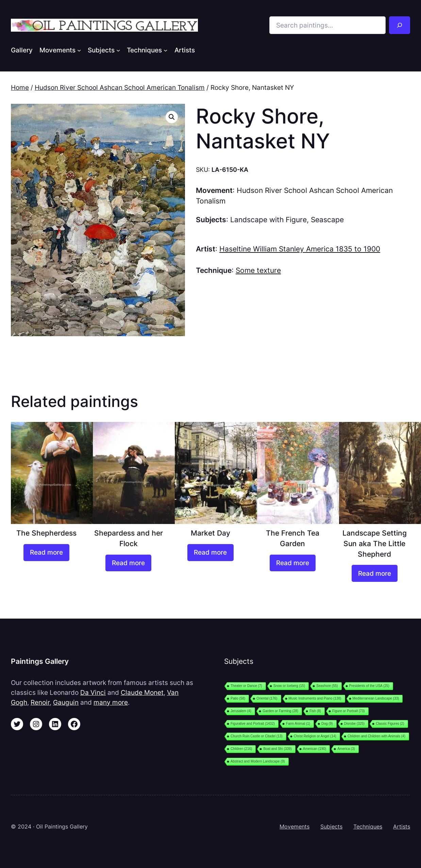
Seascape (327, 220)
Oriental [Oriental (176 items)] (267, 698)
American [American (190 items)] (315, 749)
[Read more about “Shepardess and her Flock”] (128, 563)
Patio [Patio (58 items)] (238, 698)
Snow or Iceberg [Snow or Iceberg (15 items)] (289, 686)
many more (111, 702)
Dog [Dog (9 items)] (327, 724)
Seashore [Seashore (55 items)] (327, 686)
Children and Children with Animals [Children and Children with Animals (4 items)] (376, 736)
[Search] (400, 25)
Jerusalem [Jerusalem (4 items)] (241, 711)
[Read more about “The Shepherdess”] (46, 553)
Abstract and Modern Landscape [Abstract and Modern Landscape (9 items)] (258, 761)
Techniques (368, 827)
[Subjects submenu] (118, 50)
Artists (402, 827)
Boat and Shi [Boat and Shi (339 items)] (277, 749)
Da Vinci (93, 692)
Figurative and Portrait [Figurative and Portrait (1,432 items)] (253, 724)
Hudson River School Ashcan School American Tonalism (120, 87)
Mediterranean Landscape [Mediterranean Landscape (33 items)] (376, 698)
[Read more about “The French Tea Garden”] (293, 563)
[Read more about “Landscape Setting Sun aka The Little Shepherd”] (375, 573)
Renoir (40, 702)
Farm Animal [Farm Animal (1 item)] (298, 724)
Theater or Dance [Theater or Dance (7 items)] (246, 686)
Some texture (258, 270)
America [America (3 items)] (346, 749)
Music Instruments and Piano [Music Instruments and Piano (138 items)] (315, 698)
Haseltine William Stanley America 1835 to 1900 (300, 249)
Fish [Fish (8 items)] (315, 711)
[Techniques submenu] (165, 50)
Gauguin (66, 702)
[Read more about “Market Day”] (210, 553)
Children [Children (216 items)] (241, 749)
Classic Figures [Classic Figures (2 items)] (390, 724)
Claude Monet (142, 692)
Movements (294, 827)
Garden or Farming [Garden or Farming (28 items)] (280, 711)
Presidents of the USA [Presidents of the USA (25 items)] (369, 686)
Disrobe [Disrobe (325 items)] (355, 724)
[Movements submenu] (79, 50)
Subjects (331, 827)
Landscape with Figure (268, 220)
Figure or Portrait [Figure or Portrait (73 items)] (349, 711)
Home (20, 87)
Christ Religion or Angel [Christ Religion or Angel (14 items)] (315, 736)
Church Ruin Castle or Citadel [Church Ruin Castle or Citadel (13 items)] (257, 736)
